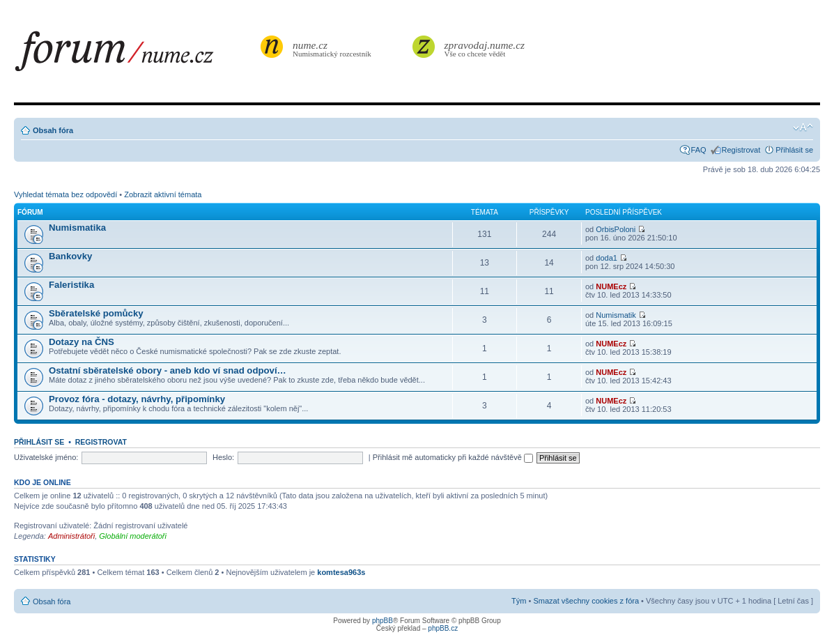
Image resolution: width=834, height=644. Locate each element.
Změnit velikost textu (803, 128)
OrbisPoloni (616, 229)
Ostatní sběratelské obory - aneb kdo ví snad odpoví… (168, 370)
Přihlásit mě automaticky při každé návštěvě (453, 457)
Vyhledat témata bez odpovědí (65, 194)
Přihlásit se (794, 150)
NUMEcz (611, 286)
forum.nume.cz (136, 55)
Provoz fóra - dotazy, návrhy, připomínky (137, 399)
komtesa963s (341, 572)
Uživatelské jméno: (46, 457)
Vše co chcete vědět (485, 48)
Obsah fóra (53, 130)
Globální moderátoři (133, 536)
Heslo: (223, 457)
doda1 (607, 258)
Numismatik (616, 315)
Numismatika (77, 228)
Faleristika (71, 285)
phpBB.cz (443, 628)
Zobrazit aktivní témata (163, 194)
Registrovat (741, 150)
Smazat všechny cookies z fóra (586, 601)
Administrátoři (71, 536)
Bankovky (70, 256)
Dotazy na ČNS (82, 342)
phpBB (383, 621)
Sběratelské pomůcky (96, 313)
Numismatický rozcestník (334, 48)
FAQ (699, 150)
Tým (519, 601)
